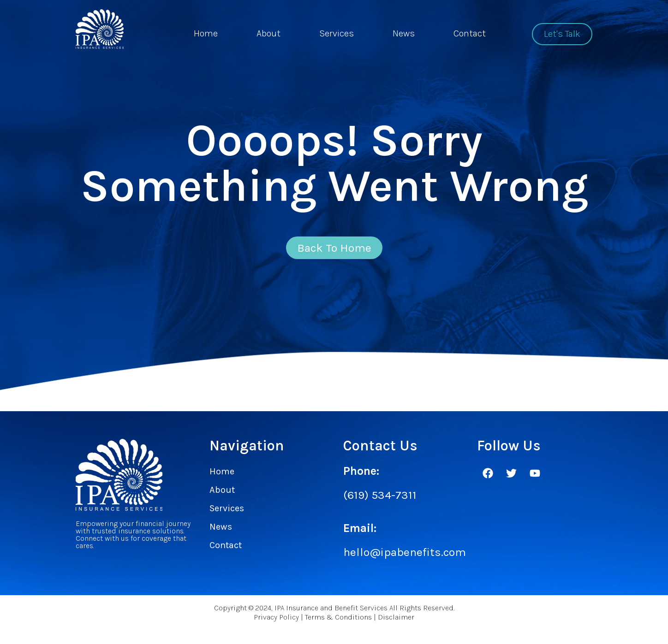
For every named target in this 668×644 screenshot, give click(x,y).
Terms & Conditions (338, 623)
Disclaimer (396, 623)
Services (337, 33)
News (404, 33)
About (268, 33)
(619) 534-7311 (380, 499)
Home (206, 33)
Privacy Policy (276, 623)
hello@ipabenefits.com (405, 557)
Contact (470, 33)
